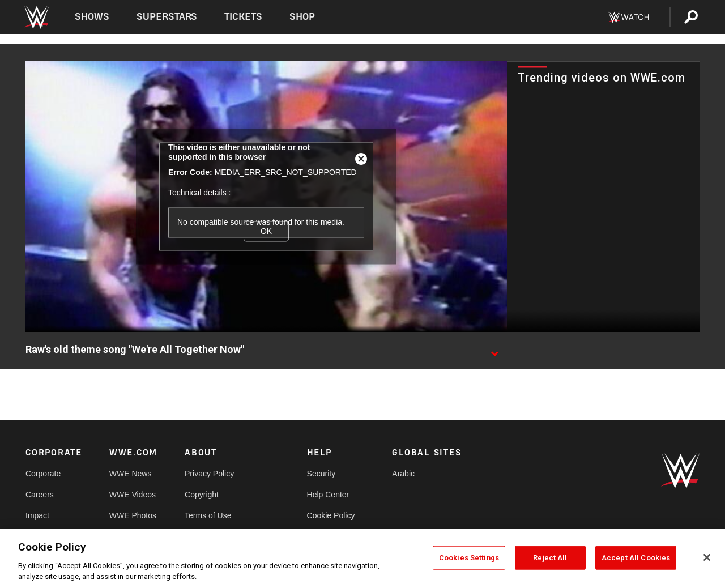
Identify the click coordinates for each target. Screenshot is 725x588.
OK (266, 231)
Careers (40, 495)
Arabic (403, 474)
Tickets (243, 17)
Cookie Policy (331, 515)
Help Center (328, 495)
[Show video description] (494, 350)
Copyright (202, 495)
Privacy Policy (209, 474)
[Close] (707, 557)
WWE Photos (133, 515)
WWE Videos (133, 495)
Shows (92, 17)
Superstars (167, 17)
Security (321, 474)
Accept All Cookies (636, 558)
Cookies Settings (469, 558)
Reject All (550, 558)
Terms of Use (208, 515)
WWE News (131, 474)
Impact (37, 515)
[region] (362, 559)
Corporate (43, 474)
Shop (302, 17)
